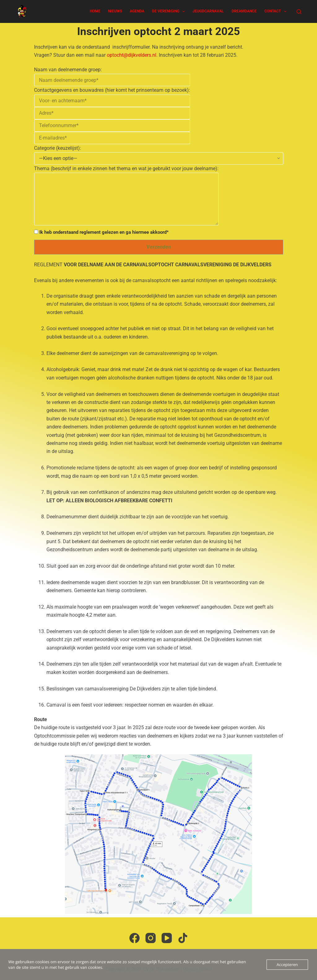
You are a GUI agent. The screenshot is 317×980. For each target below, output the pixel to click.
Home (95, 11)
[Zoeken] (299, 12)
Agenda (137, 11)
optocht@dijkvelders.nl (132, 55)
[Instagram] (151, 938)
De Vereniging (170, 11)
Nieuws (115, 11)
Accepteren (287, 964)
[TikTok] (183, 938)
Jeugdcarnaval (208, 11)
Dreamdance (244, 11)
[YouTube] (167, 938)
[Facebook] (135, 938)
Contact (277, 11)
